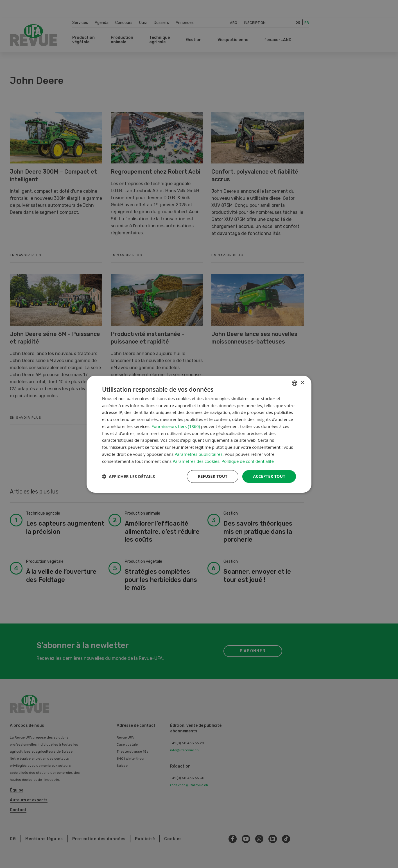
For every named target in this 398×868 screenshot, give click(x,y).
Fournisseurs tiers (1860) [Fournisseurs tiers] (176, 426)
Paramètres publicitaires (198, 454)
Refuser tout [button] (212, 476)
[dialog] (199, 434)
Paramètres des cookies (196, 461)
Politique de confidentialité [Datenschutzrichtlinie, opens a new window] (248, 461)
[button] (128, 476)
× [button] (302, 383)
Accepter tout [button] (269, 476)
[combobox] (295, 383)
